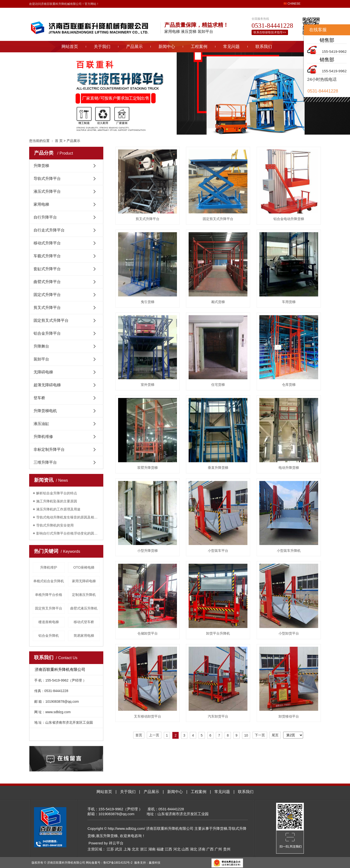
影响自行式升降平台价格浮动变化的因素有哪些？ (68, 533)
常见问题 (231, 47)
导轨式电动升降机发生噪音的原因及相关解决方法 (68, 517)
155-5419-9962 (334, 51)
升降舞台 (41, 346)
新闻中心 (167, 47)
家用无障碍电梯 (84, 581)
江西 (168, 849)
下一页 (260, 735)
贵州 (227, 849)
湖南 (152, 849)
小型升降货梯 (148, 551)
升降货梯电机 (45, 411)
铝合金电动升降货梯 (289, 219)
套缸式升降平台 (47, 269)
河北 (177, 849)
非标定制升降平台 (49, 449)
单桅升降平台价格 (49, 595)
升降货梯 (41, 166)
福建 (160, 849)
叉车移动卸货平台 (148, 716)
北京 (135, 849)
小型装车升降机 (289, 551)
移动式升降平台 (47, 243)
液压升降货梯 (107, 836)
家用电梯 (41, 204)
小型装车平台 (218, 551)
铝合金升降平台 (47, 333)
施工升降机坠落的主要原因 (57, 501)
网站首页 (70, 47)
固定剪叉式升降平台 (51, 320)
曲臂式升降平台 (47, 282)
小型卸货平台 (289, 633)
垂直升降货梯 (218, 468)
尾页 (275, 735)
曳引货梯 (148, 302)
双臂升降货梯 (148, 468)
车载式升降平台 (47, 256)
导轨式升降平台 (47, 179)
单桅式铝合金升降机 (49, 581)
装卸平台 (41, 359)
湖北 (193, 849)
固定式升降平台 (47, 295)
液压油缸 (41, 424)
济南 (202, 849)
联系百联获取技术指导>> (270, 32)
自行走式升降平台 (49, 230)
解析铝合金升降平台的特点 (57, 493)
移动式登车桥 (84, 622)
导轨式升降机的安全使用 (55, 525)
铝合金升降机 (49, 636)
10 (246, 735)
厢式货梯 (218, 302)
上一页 (154, 735)
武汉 (119, 849)
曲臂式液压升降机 (84, 608)
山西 (185, 849)
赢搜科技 (155, 863)
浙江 (144, 849)
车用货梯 (289, 302)
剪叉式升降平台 (47, 308)
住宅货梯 (218, 385)
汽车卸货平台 (218, 716)
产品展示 (134, 47)
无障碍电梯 (43, 372)
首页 (139, 735)
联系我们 (264, 47)
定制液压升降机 (84, 595)
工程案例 (199, 47)
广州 (218, 849)
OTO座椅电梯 (84, 567)
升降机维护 (49, 567)
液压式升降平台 (47, 191)
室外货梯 (148, 385)
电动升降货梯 (289, 468)
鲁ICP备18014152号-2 (118, 863)
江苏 (110, 849)
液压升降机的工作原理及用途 (58, 509)
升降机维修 (43, 437)
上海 (127, 849)
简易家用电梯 (84, 636)
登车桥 (39, 398)
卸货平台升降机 (218, 633)
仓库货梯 (289, 385)
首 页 (59, 141)
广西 (210, 849)
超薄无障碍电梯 (47, 385)
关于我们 (102, 47)
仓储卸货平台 (148, 633)
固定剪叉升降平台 (49, 608)
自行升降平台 (45, 217)
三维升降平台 (45, 462)
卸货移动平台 (289, 716)
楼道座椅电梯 (49, 622)
